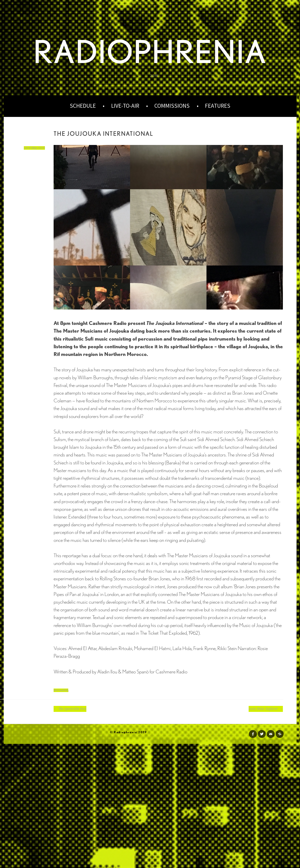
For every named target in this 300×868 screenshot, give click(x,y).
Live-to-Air (125, 106)
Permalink (61, 690)
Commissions (172, 106)
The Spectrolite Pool (70, 709)
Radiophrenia (150, 52)
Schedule (83, 106)
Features (218, 106)
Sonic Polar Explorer (266, 709)
